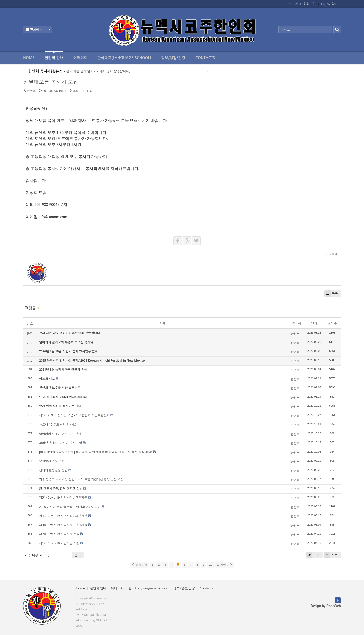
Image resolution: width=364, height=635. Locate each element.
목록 (331, 293)
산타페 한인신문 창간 (53, 470)
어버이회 (80, 58)
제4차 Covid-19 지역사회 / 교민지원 (63, 516)
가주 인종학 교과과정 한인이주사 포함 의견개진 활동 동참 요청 (81, 479)
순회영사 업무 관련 (52, 461)
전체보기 (37, 30)
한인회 (31, 91)
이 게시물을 (330, 254)
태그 (331, 555)
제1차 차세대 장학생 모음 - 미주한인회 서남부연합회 (74, 415)
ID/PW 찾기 (329, 4)
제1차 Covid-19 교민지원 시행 (59, 543)
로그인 (293, 4)
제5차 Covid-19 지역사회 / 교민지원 (63, 497)
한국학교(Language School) (124, 58)
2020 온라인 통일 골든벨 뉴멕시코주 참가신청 (70, 507)
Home (29, 58)
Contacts (205, 58)
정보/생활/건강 (173, 58)
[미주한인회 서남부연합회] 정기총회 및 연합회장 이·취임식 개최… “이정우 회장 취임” (96, 452)
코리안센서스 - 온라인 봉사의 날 (61, 443)
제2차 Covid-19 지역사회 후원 (59, 534)
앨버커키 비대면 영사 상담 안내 (60, 434)
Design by (326, 606)
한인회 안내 (54, 55)
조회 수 (332, 324)
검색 (78, 555)
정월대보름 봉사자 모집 (51, 82)
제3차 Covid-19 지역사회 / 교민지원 (63, 525)
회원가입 (310, 4)
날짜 (314, 324)
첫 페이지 (139, 565)
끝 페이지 (224, 565)
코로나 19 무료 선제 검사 (56, 424)
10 (211, 565)
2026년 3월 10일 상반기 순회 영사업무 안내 (68, 351)
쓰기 (313, 555)
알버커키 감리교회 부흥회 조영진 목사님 (66, 342)
